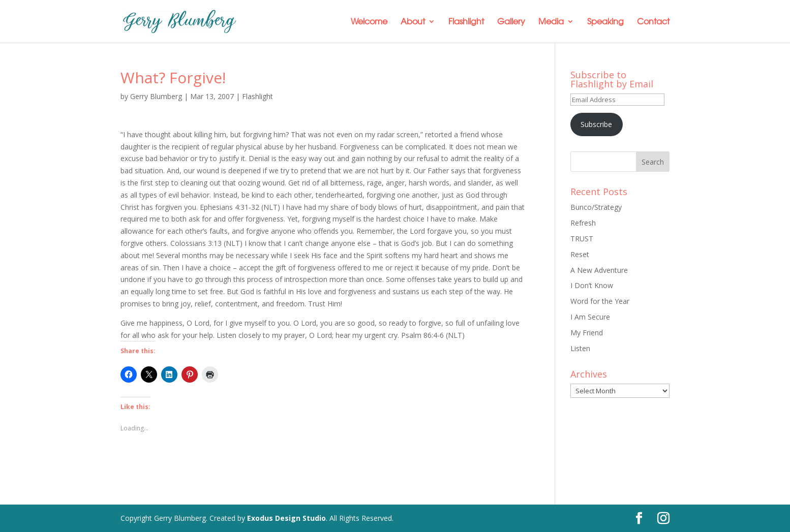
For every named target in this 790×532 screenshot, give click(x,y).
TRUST (582, 239)
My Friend (587, 333)
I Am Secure (590, 317)
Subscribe (596, 124)
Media (551, 22)
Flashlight (466, 22)
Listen (580, 348)
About (413, 22)
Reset (580, 254)
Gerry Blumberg (156, 96)
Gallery (511, 22)
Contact (653, 22)
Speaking (605, 22)
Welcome (369, 22)
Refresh (583, 223)
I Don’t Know (592, 285)
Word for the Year (600, 301)
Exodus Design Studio (286, 518)
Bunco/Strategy (596, 207)
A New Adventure (599, 270)
